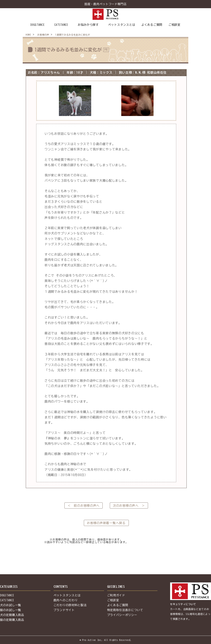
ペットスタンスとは (122, 25)
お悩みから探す (88, 25)
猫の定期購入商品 (12, 620)
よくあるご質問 (152, 25)
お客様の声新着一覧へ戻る (106, 523)
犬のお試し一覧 (11, 605)
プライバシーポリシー (122, 615)
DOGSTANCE (38, 25)
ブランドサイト (64, 610)
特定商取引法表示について (125, 610)
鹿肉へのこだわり (66, 600)
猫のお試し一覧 (11, 610)
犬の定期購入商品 (12, 615)
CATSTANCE (61, 25)
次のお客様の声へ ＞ (129, 506)
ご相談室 (175, 25)
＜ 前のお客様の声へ (84, 506)
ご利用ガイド (116, 595)
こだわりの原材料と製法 (70, 605)
